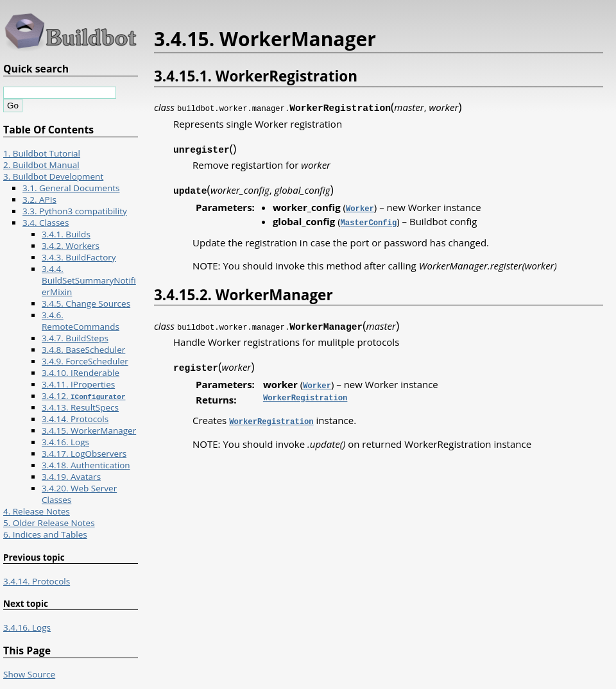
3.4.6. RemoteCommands (81, 321)
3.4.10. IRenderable (81, 373)
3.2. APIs (39, 200)
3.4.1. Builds (66, 234)
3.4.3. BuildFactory (79, 257)
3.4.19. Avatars (71, 477)
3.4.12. (83, 396)
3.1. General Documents (71, 188)
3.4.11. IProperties (78, 384)
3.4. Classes (46, 223)
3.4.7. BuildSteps (75, 338)
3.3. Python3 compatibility (75, 211)
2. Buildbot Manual (41, 165)
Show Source (29, 674)
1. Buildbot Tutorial (42, 153)
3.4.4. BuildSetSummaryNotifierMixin (89, 280)
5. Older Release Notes (49, 523)
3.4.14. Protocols (75, 419)
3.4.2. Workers (71, 246)
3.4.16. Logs (65, 442)
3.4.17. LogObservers (84, 454)
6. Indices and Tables (45, 534)
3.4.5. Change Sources (86, 303)
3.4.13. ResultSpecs (80, 407)
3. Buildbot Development (53, 176)
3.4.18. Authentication (86, 465)
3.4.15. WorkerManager (89, 430)
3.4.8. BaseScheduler (83, 350)
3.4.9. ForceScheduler (85, 361)
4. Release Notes (37, 511)
